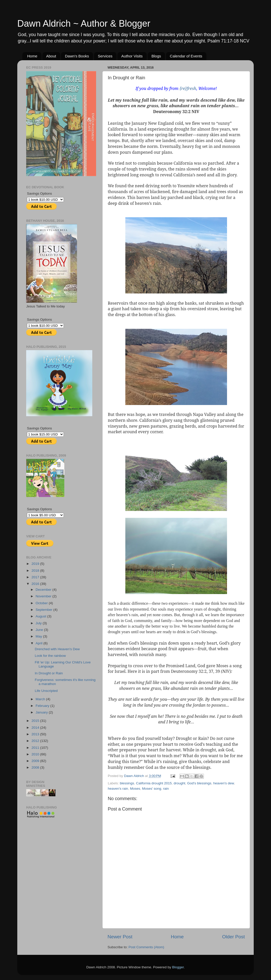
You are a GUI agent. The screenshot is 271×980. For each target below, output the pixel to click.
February (43, 706)
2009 (36, 761)
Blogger (178, 967)
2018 (36, 571)
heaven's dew (224, 783)
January (42, 712)
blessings (127, 783)
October (42, 603)
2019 (36, 564)
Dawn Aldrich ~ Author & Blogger (84, 24)
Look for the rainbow (50, 656)
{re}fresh (188, 88)
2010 (36, 754)
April (40, 643)
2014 (36, 728)
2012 (36, 741)
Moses (135, 789)
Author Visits (132, 56)
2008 (36, 767)
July (39, 623)
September (44, 610)
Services (105, 56)
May (39, 636)
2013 (36, 734)
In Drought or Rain (49, 673)
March (41, 699)
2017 (36, 577)
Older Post (234, 937)
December (44, 590)
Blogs (156, 56)
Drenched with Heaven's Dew (57, 649)
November (44, 596)
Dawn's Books (77, 56)
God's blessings (199, 783)
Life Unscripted (46, 691)
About (51, 56)
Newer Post (120, 937)
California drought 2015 (154, 783)
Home (32, 56)
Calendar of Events (186, 56)
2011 (36, 748)
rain (166, 789)
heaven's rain (118, 789)
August (41, 616)
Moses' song (152, 789)
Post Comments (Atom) (146, 947)
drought (179, 783)
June (40, 630)
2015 (36, 721)
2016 (36, 584)
